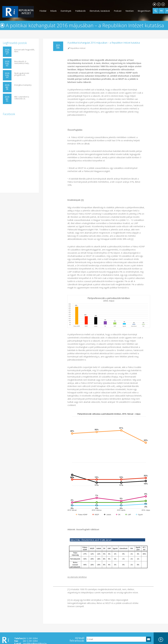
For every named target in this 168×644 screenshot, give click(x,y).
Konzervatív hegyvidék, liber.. (25, 51)
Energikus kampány (23, 85)
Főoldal (43, 11)
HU (161, 11)
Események (66, 11)
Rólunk (53, 11)
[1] (82, 200)
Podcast (118, 11)
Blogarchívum (144, 11)
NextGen (130, 11)
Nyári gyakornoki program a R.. (22, 74)
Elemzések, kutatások (100, 11)
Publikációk (80, 11)
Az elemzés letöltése (77, 577)
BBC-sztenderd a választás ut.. (22, 98)
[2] (132, 239)
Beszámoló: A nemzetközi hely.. (22, 62)
